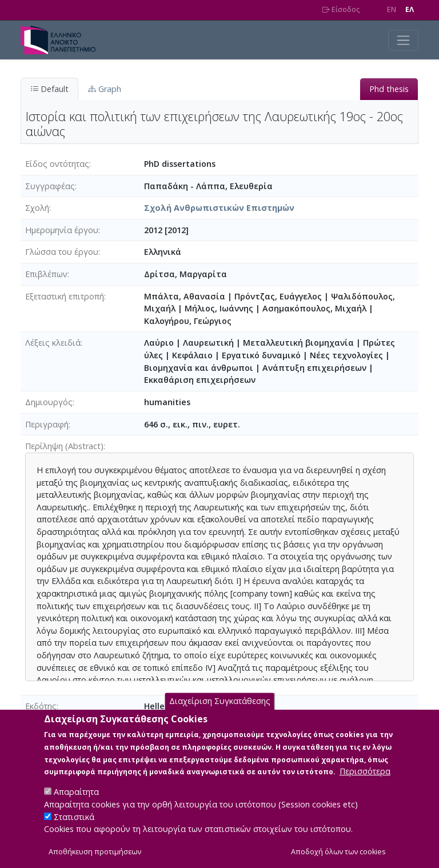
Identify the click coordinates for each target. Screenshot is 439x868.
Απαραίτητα (76, 807)
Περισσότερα (365, 786)
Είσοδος (341, 9)
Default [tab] (49, 89)
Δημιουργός (49, 402)
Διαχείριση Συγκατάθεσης (220, 716)
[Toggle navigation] (403, 40)
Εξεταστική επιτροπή (65, 296)
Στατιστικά (74, 831)
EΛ (410, 9)
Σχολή (37, 208)
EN (392, 9)
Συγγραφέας (50, 186)
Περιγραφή (47, 424)
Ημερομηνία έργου (62, 230)
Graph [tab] (105, 89)
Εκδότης (41, 706)
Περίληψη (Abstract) (64, 446)
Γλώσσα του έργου (62, 252)
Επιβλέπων (46, 274)
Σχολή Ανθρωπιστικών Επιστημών (219, 208)
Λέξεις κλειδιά (53, 343)
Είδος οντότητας (57, 164)
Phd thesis (389, 89)
